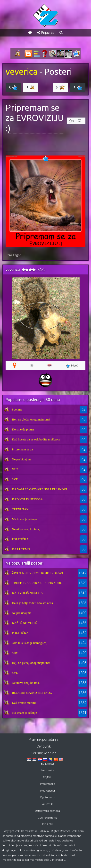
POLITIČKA (20, 539)
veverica (22, 72)
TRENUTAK (20, 509)
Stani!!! (17, 653)
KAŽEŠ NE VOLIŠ (25, 623)
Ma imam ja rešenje (24, 519)
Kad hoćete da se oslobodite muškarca (36, 439)
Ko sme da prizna (23, 429)
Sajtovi (47, 777)
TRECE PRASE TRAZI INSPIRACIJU (37, 583)
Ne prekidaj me (22, 459)
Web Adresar (48, 791)
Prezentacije (47, 784)
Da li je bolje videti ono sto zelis (32, 603)
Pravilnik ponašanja (44, 740)
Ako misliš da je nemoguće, (29, 643)
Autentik (47, 804)
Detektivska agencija (47, 811)
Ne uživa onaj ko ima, (26, 529)
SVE (15, 479)
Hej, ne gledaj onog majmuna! (31, 419)
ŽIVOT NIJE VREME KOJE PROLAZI (37, 573)
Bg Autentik (48, 797)
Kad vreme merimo (24, 703)
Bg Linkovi (47, 764)
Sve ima (17, 409)
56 (32, 365)
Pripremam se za (22, 449)
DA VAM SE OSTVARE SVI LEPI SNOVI (40, 489)
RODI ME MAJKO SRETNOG (32, 693)
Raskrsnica (48, 770)
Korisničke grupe (44, 753)
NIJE (15, 469)
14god (72, 366)
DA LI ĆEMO (21, 549)
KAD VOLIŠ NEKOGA (27, 499)
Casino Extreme (48, 818)
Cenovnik (44, 746)
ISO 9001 (48, 824)
